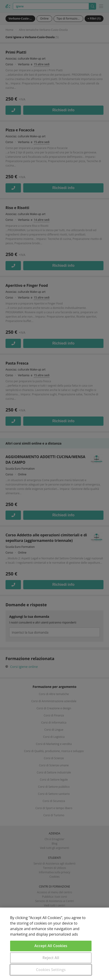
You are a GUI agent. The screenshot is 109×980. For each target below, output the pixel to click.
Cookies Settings (51, 970)
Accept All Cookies (51, 946)
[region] (54, 944)
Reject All (51, 958)
